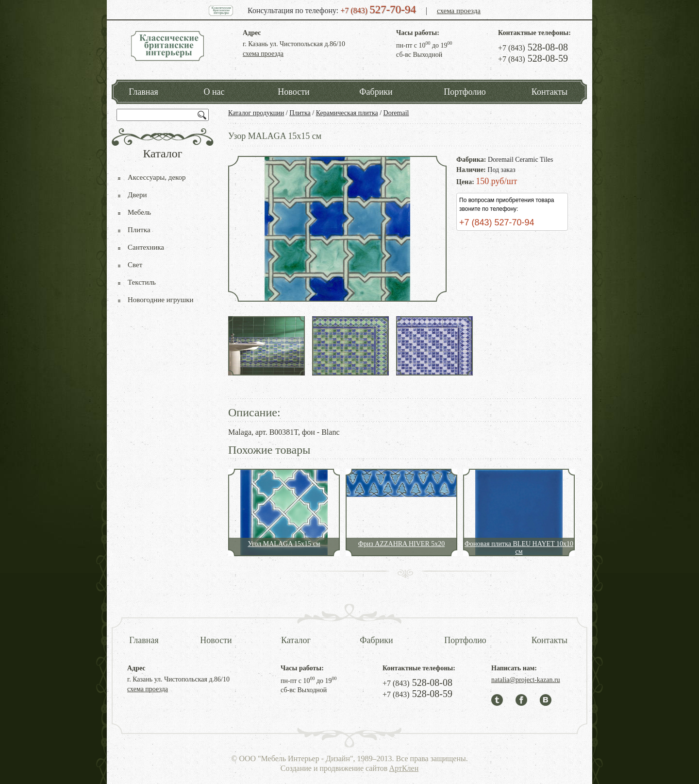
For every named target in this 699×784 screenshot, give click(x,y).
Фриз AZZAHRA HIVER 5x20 (401, 544)
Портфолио (465, 92)
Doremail (396, 113)
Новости (293, 92)
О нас (214, 92)
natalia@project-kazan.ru (526, 680)
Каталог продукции (256, 113)
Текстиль (142, 282)
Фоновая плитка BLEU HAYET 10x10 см (519, 548)
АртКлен (404, 768)
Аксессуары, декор (157, 177)
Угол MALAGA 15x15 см (284, 544)
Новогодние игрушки (161, 300)
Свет (135, 265)
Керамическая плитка (347, 113)
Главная (143, 92)
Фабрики (376, 92)
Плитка (300, 113)
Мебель (139, 212)
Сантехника (146, 247)
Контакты (549, 92)
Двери (137, 195)
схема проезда (459, 11)
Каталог (296, 640)
